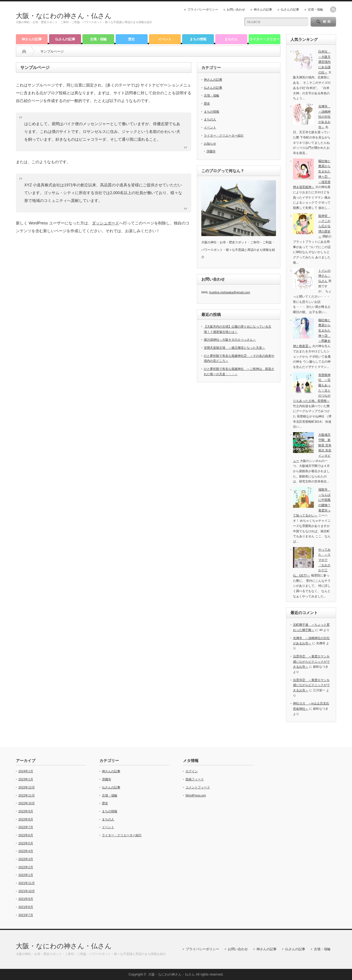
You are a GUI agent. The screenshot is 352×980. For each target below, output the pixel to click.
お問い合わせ (236, 9)
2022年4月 (26, 851)
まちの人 (231, 39)
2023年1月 (26, 779)
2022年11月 (27, 795)
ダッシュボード (106, 223)
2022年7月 (26, 827)
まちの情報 (198, 39)
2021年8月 (26, 907)
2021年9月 (26, 899)
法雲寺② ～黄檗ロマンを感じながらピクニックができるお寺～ (311, 661)
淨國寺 (211, 151)
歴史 (131, 39)
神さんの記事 (263, 9)
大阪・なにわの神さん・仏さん (64, 16)
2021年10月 (27, 891)
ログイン (192, 771)
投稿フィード (195, 779)
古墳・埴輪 (315, 9)
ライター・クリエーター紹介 (265, 41)
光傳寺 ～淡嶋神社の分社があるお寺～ (324, 117)
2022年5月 (26, 843)
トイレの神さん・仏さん (324, 276)
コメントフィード (198, 787)
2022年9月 (26, 811)
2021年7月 (26, 915)
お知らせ (210, 143)
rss (333, 9)
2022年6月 (26, 835)
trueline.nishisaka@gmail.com (230, 292)
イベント (165, 39)
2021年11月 (27, 883)
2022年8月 (26, 819)
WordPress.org (196, 795)
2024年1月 (26, 771)
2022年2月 (26, 867)
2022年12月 (27, 787)
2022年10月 (27, 803)
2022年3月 (26, 859)
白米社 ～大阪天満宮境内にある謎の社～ (324, 62)
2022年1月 (26, 875)
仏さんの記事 (290, 9)
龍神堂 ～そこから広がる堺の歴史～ (324, 226)
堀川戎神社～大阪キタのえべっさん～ (230, 340)
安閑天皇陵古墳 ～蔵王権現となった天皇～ (234, 348)
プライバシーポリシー (203, 9)
